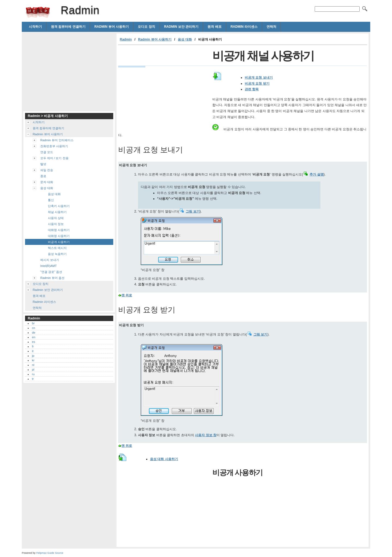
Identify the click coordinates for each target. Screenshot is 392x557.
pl (33, 370)
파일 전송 (47, 170)
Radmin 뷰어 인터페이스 (57, 140)
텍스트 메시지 (57, 248)
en (33, 337)
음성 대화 (185, 39)
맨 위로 (127, 295)
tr (33, 379)
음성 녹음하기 (57, 254)
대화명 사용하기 (59, 230)
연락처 (271, 27)
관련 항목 (252, 89)
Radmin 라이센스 (244, 27)
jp (33, 356)
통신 (51, 200)
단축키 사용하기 (59, 206)
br (33, 323)
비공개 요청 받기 (257, 84)
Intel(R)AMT (48, 266)
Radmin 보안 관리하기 (181, 27)
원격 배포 (214, 27)
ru (33, 374)
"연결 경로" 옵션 (51, 272)
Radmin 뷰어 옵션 (52, 278)
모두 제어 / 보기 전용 (54, 158)
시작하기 (35, 27)
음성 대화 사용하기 (164, 459)
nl (33, 365)
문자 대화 (47, 182)
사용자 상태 (56, 218)
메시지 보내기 (50, 260)
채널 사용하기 (57, 212)
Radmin (38, 12)
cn (33, 328)
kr (33, 360)
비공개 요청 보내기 (259, 78)
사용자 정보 (56, 224)
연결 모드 (47, 152)
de (33, 333)
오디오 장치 (146, 27)
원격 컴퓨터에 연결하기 (68, 27)
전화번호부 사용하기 (54, 146)
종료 (43, 176)
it (33, 351)
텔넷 (43, 164)
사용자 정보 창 (206, 435)
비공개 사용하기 (59, 242)
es (33, 342)
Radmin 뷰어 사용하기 (112, 27)
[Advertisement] (164, 86)
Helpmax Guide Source (50, 553)
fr (33, 346)
